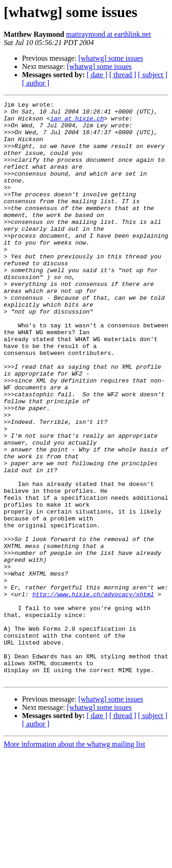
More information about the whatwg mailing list (74, 860)
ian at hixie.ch (77, 122)
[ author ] (36, 83)
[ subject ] (153, 75)
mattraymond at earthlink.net (108, 34)
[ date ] (97, 75)
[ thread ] (123, 75)
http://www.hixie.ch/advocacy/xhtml (93, 693)
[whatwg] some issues (111, 58)
